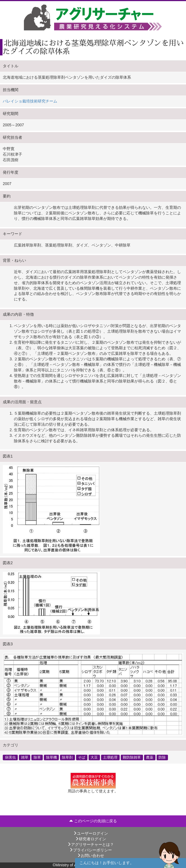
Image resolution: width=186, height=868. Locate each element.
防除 (162, 757)
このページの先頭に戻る (93, 821)
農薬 (150, 757)
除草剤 (67, 757)
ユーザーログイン (91, 833)
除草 (37, 757)
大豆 (94, 757)
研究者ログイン (91, 839)
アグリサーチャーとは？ (91, 844)
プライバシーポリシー (91, 850)
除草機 (51, 757)
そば (82, 757)
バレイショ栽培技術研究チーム (30, 101)
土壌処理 (110, 757)
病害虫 (10, 757)
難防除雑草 (132, 757)
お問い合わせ (91, 856)
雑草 (25, 757)
